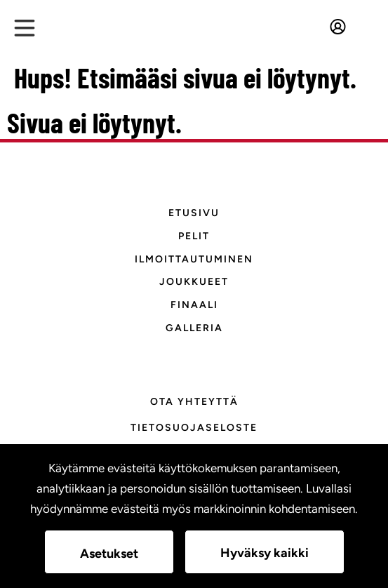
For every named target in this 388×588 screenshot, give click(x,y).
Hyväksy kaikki (265, 553)
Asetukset (109, 554)
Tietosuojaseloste (194, 428)
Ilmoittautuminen (194, 259)
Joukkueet (194, 282)
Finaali (194, 305)
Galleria (194, 328)
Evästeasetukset (194, 453)
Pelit (194, 236)
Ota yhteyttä (194, 402)
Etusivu (194, 213)
